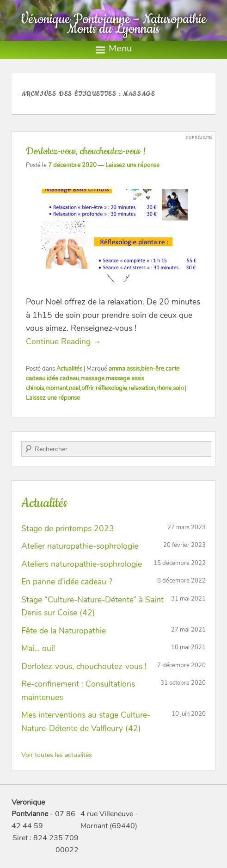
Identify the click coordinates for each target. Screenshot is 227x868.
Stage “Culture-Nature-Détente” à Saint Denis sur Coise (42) (92, 606)
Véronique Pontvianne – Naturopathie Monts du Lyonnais (113, 24)
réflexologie (111, 388)
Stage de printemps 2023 (68, 528)
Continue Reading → (64, 341)
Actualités (69, 369)
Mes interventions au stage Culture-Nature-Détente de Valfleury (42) (86, 722)
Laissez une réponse (132, 165)
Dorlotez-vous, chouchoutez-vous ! (86, 151)
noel (74, 388)
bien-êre (153, 369)
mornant (56, 388)
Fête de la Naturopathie (64, 631)
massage (92, 378)
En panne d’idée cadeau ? (67, 582)
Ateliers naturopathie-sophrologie (82, 564)
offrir (88, 388)
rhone (164, 388)
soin (178, 388)
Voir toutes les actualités (57, 755)
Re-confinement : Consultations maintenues (78, 691)
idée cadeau (63, 378)
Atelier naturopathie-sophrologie (80, 546)
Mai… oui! (38, 648)
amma (117, 369)
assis (133, 369)
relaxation (142, 388)
